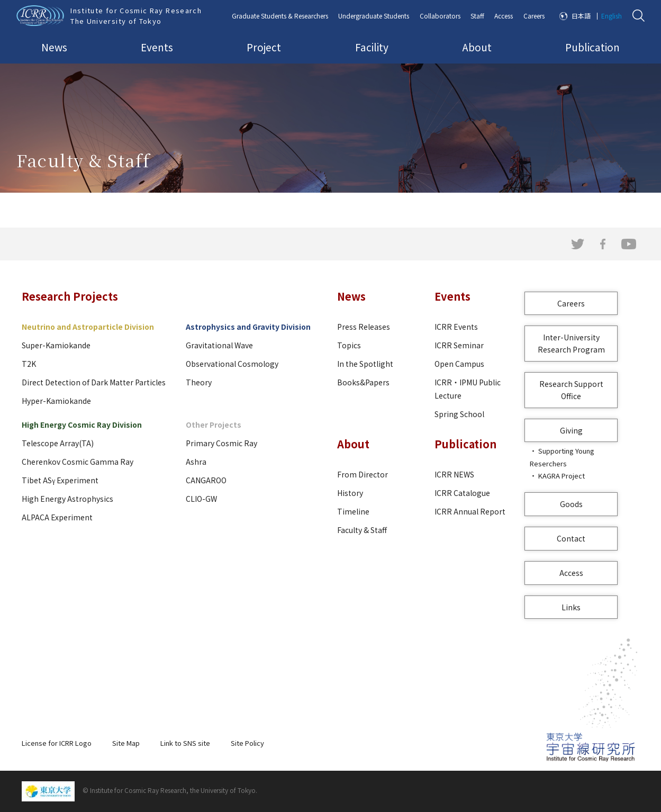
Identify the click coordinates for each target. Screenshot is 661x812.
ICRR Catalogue (462, 493)
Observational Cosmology (232, 364)
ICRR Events (456, 327)
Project (264, 47)
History (350, 493)
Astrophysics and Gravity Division (248, 327)
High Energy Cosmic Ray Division (82, 425)
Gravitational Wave (219, 345)
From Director (363, 474)
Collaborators (440, 16)
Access (504, 16)
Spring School (459, 414)
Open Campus (459, 364)
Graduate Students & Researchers (280, 16)
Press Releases (364, 327)
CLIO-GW (201, 499)
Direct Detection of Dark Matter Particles (94, 382)
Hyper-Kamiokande (56, 401)
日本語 (581, 16)
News (54, 47)
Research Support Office (571, 390)
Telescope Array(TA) (58, 443)
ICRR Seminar (459, 345)
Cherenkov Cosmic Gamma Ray (78, 462)
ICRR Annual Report (470, 511)
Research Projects (70, 296)
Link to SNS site (185, 743)
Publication (592, 47)
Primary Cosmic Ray (221, 443)
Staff (477, 16)
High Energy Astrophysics (67, 499)
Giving (571, 430)
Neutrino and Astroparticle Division (88, 327)
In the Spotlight (365, 364)
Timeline (353, 511)
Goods (571, 504)
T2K (29, 364)
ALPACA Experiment (57, 517)
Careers (534, 16)
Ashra (196, 462)
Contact (571, 538)
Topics (349, 345)
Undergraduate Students (374, 16)
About (477, 47)
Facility (372, 47)
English (612, 16)
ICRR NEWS (454, 474)
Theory (199, 382)
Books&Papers (363, 382)
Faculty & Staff (362, 530)
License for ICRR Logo (57, 743)
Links (571, 607)
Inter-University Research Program (571, 343)
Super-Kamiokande (56, 345)
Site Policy (247, 743)
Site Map (126, 743)
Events (157, 47)
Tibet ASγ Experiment (60, 480)
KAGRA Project (562, 476)
